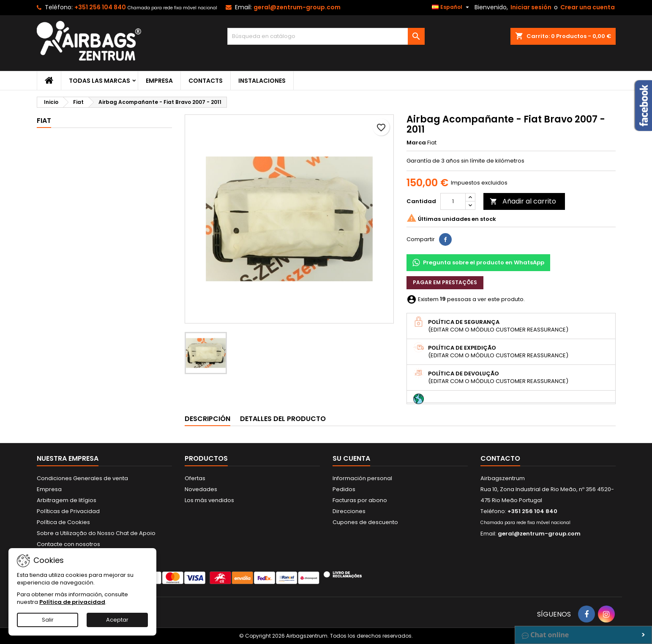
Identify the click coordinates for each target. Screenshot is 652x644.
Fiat (44, 121)
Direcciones (349, 511)
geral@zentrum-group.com (297, 7)
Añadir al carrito (523, 201)
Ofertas (195, 478)
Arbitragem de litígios (67, 500)
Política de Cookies (63, 522)
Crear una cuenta (588, 7)
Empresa (159, 81)
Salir (48, 620)
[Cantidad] (453, 201)
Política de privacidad (72, 602)
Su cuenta (351, 458)
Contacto (500, 458)
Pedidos (344, 489)
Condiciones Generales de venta (82, 478)
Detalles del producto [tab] (283, 419)
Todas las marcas (100, 81)
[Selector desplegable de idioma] (451, 7)
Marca (416, 143)
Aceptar (117, 620)
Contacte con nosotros (68, 544)
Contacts (206, 81)
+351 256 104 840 (100, 7)
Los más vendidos (209, 500)
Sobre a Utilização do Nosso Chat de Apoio (96, 533)
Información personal (362, 478)
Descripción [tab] (207, 419)
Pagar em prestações (445, 282)
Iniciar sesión (531, 7)
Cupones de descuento (365, 522)
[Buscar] (326, 36)
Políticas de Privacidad (68, 511)
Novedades (201, 489)
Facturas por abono (360, 500)
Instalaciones (262, 81)
